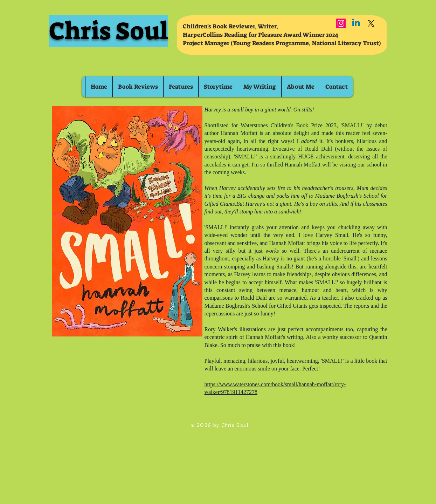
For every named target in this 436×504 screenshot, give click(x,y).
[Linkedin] (356, 23)
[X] (371, 23)
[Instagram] (341, 23)
